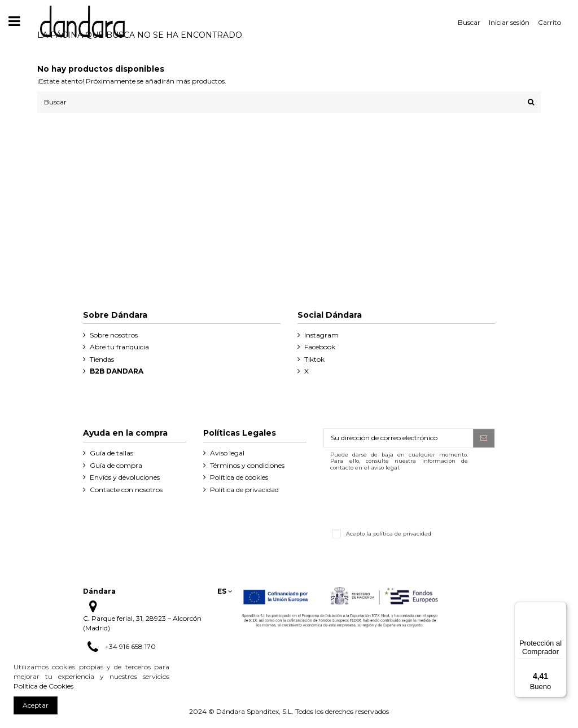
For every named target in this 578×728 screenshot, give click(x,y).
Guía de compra (116, 465)
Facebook (320, 347)
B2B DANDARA (117, 371)
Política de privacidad (244, 490)
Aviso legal (227, 453)
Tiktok (314, 359)
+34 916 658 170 (130, 646)
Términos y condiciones (247, 465)
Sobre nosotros (114, 335)
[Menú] (560, 608)
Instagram (321, 335)
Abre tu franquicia (119, 347)
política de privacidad (402, 533)
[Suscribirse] (484, 438)
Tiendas (102, 359)
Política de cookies (239, 477)
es (225, 591)
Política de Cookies (43, 686)
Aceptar (36, 705)
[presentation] (409, 498)
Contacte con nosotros (126, 490)
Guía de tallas (111, 453)
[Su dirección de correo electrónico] (399, 438)
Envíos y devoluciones (125, 477)
